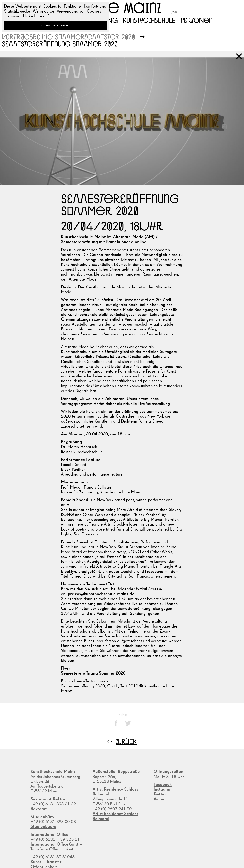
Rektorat (39, 809)
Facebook (163, 785)
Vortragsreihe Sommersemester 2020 (68, 37)
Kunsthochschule (149, 20)
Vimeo (159, 799)
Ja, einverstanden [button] (55, 25)
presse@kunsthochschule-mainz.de (101, 594)
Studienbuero (43, 827)
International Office (49, 844)
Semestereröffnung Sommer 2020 (93, 673)
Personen (197, 20)
